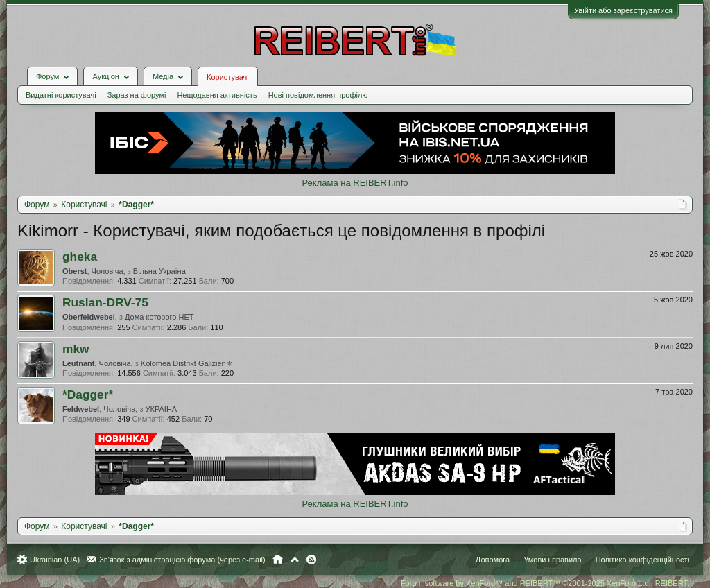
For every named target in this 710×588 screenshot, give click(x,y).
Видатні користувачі (61, 95)
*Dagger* (88, 395)
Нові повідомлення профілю (318, 95)
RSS (311, 560)
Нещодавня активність (217, 95)
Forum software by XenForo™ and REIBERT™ (545, 583)
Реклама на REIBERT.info (355, 183)
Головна (278, 560)
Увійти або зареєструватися (623, 10)
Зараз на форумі (137, 95)
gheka (80, 257)
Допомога (493, 560)
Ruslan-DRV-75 (105, 302)
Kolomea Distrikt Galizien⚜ (187, 363)
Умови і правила (552, 560)
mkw (76, 349)
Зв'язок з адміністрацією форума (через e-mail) (182, 560)
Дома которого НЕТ (159, 317)
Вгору (295, 560)
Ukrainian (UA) (55, 560)
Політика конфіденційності (642, 560)
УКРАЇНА (162, 409)
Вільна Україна (159, 271)
